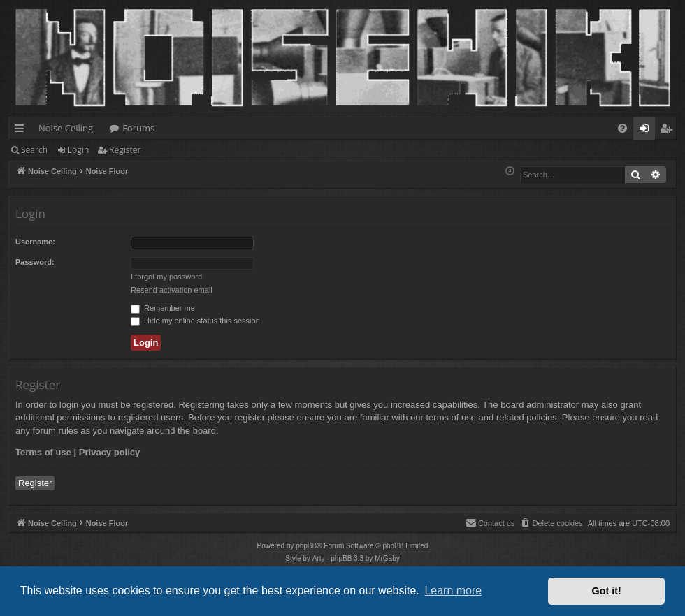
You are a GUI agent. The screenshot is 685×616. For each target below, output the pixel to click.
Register (125, 150)
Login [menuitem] (647, 131)
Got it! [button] (607, 591)
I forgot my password (166, 277)
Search (34, 150)
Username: (35, 242)
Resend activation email (172, 290)
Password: (35, 262)
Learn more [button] (453, 591)
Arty (319, 558)
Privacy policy (109, 452)
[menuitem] (622, 128)
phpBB (306, 546)
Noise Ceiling (66, 128)
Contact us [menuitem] (490, 522)
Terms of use (43, 452)
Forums (138, 128)
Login (78, 150)
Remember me (163, 308)
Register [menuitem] (669, 131)
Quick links (22, 131)
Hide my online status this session (195, 321)
